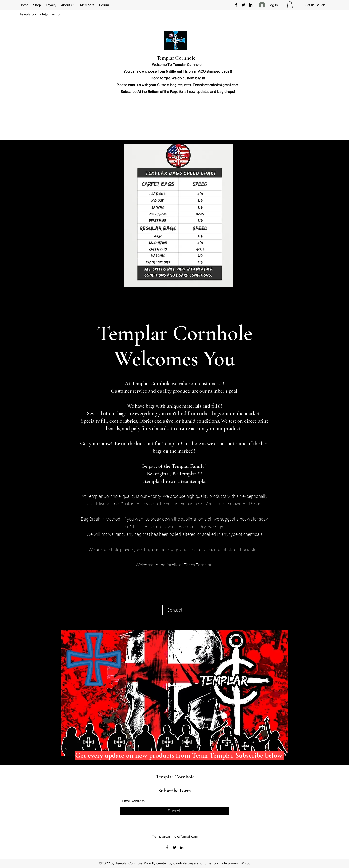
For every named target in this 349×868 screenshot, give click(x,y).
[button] (290, 5)
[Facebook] (236, 5)
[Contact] (175, 610)
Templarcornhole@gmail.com (41, 14)
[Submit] (174, 811)
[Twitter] (243, 5)
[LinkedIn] (251, 5)
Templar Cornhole (176, 58)
